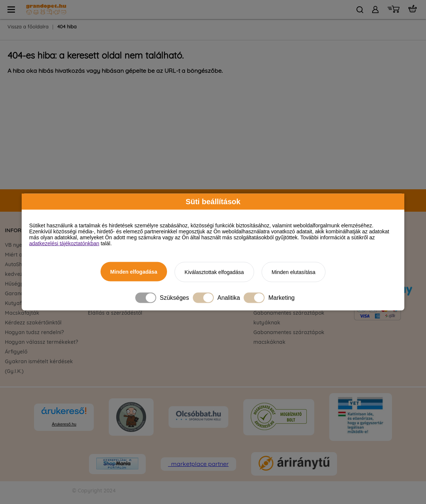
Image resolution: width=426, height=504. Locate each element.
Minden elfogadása (134, 272)
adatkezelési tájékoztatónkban (64, 243)
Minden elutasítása (294, 272)
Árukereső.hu (64, 424)
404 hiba (67, 27)
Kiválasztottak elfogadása (214, 272)
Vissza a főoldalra (28, 27)
